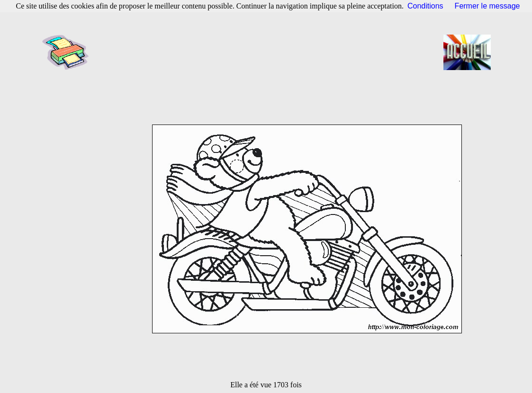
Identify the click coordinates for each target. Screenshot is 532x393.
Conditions (425, 6)
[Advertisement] (269, 52)
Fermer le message (487, 6)
